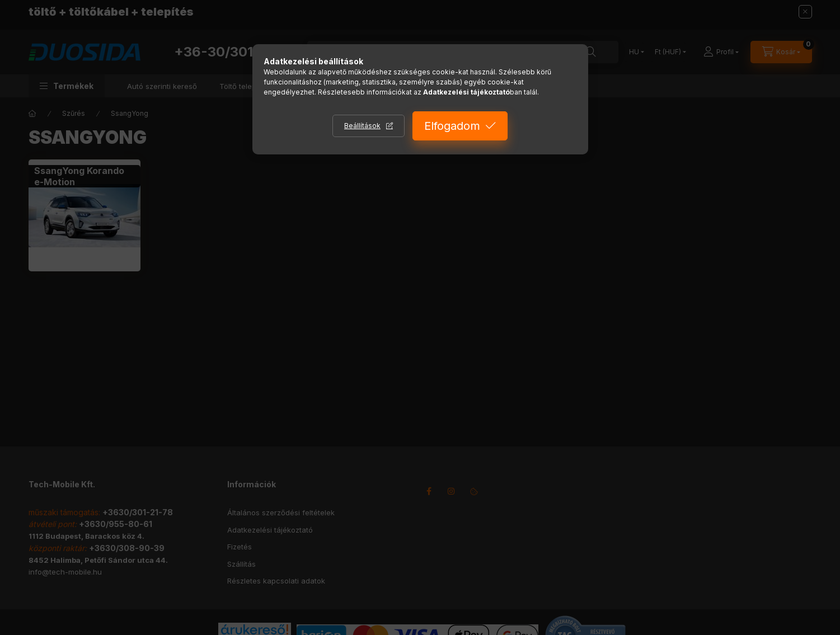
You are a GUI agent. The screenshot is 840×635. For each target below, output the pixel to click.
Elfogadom (452, 126)
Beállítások (362, 126)
